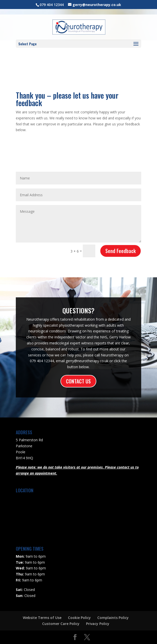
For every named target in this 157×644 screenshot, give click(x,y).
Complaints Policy (113, 618)
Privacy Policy (98, 624)
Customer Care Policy (61, 624)
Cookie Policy (79, 618)
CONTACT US (78, 381)
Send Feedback (121, 251)
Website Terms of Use (42, 618)
